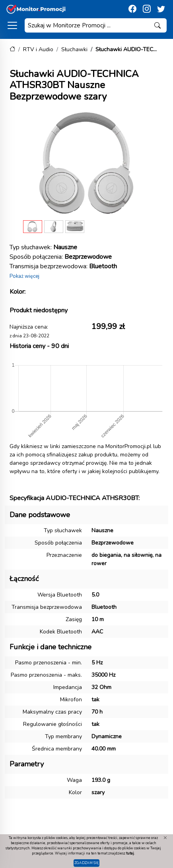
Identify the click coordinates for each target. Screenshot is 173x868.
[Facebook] (132, 9)
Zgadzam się (86, 863)
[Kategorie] (12, 25)
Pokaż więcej (24, 276)
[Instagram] (147, 9)
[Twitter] (161, 9)
